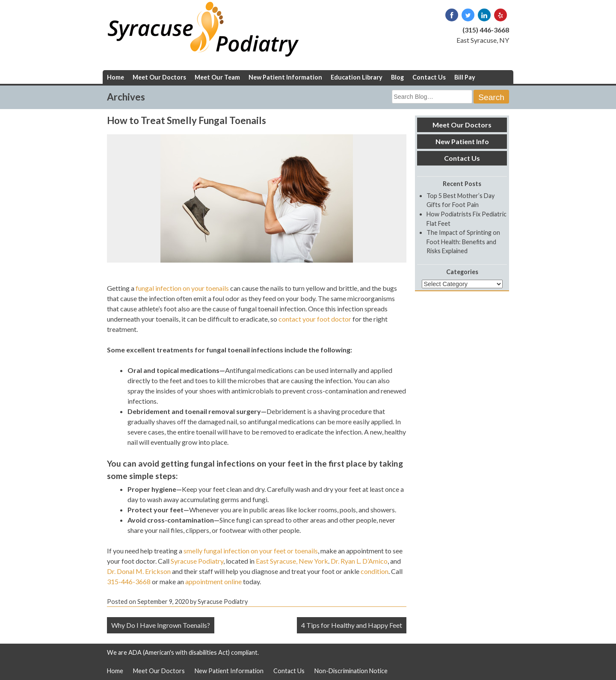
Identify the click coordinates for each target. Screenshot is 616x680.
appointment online (213, 581)
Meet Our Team (217, 77)
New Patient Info (462, 141)
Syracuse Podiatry (197, 561)
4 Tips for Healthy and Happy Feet (352, 625)
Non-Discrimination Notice (351, 671)
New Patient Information (285, 77)
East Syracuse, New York (292, 561)
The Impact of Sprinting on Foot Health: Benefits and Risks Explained (463, 242)
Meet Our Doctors (159, 77)
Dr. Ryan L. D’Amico (359, 561)
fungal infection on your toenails (182, 288)
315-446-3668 (129, 581)
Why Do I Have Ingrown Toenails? (161, 625)
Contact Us (429, 77)
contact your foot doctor (315, 319)
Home (115, 77)
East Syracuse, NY (483, 40)
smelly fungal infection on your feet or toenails (251, 551)
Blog (397, 77)
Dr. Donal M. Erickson (139, 571)
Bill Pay (465, 77)
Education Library (357, 77)
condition (375, 571)
